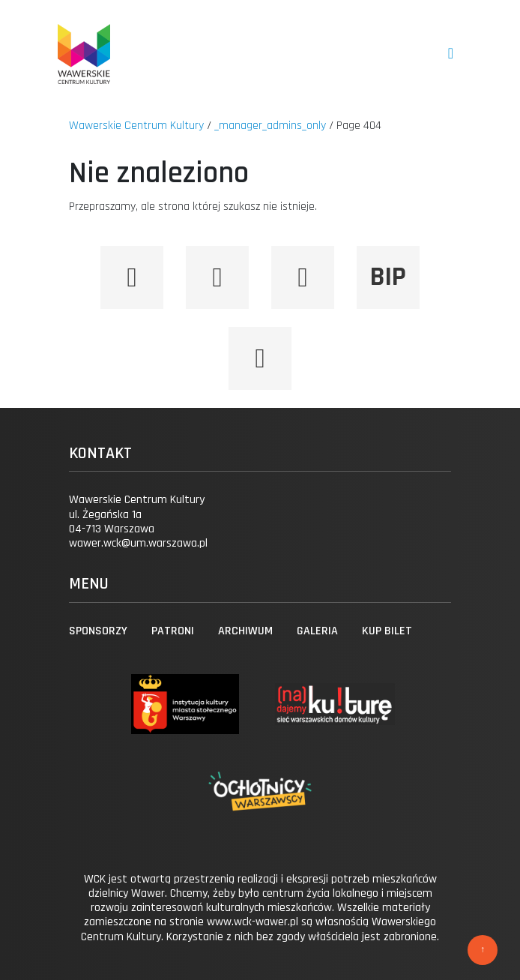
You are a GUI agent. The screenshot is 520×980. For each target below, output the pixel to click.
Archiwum (245, 631)
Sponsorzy (98, 631)
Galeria (317, 631)
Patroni (173, 631)
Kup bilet (387, 631)
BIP (388, 277)
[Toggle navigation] (451, 54)
